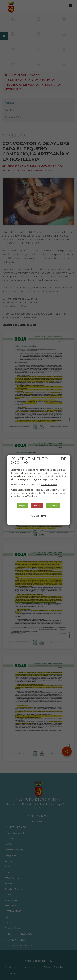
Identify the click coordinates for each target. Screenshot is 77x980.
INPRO (44, 516)
